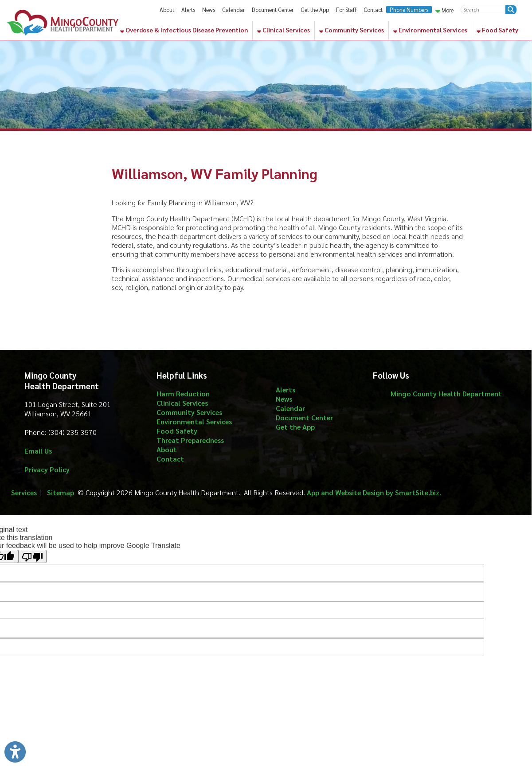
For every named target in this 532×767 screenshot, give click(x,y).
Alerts (188, 10)
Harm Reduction (183, 393)
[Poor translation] (32, 556)
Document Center (273, 10)
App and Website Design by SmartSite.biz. (374, 492)
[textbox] (483, 10)
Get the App (315, 10)
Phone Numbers (409, 10)
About (167, 10)
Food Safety (497, 30)
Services (24, 492)
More (444, 10)
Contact (373, 10)
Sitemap (61, 492)
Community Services (352, 30)
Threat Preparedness (190, 440)
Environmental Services (430, 30)
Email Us (38, 451)
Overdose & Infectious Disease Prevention (184, 30)
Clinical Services (284, 30)
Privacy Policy (47, 469)
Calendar (233, 10)
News (209, 10)
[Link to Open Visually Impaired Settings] (15, 752)
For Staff (346, 10)
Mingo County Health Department (446, 393)
